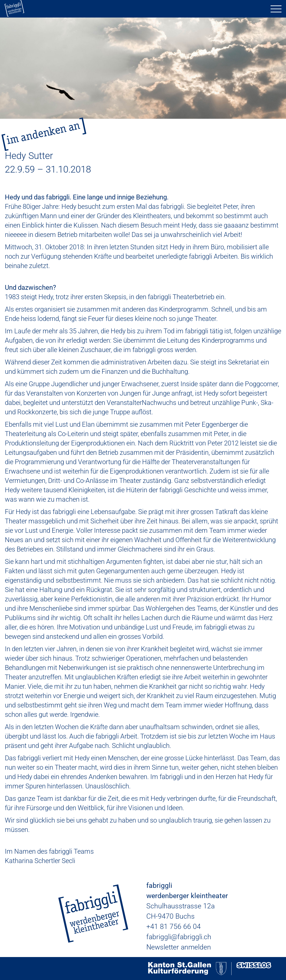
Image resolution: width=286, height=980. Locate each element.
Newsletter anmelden (179, 947)
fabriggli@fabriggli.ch (179, 937)
